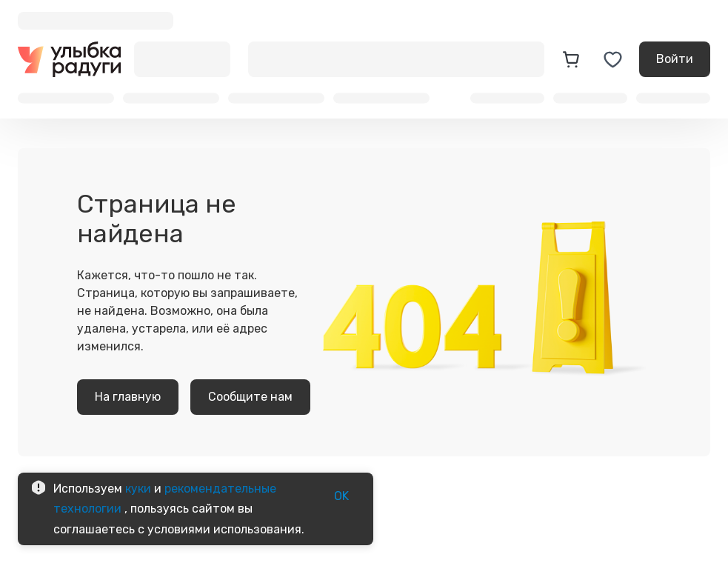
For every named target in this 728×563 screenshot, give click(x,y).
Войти (675, 59)
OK (341, 496)
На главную (128, 397)
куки (138, 489)
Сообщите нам (250, 397)
